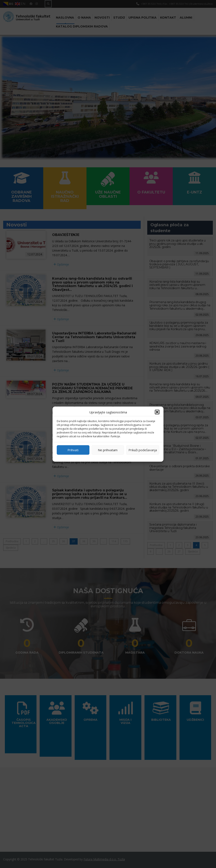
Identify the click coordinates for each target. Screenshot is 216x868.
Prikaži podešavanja (143, 450)
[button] (157, 412)
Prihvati (73, 450)
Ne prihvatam (108, 450)
